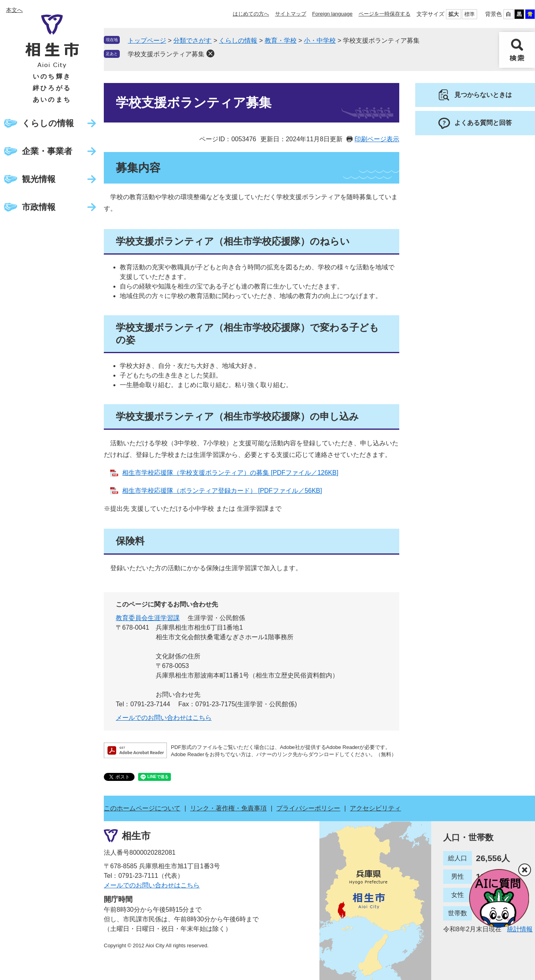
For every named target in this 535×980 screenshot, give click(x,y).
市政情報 (39, 207)
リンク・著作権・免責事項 (228, 808)
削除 (210, 53)
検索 (517, 50)
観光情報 (39, 179)
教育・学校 (281, 41)
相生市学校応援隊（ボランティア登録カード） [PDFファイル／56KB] (222, 491)
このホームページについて (142, 808)
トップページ (147, 41)
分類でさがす (192, 41)
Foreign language (332, 14)
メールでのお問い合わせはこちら (164, 718)
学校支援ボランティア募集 (166, 54)
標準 (470, 14)
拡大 (454, 14)
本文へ (14, 10)
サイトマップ (291, 14)
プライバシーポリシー (308, 808)
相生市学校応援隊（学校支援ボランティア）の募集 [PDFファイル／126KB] (230, 473)
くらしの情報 (48, 123)
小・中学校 (320, 41)
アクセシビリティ (375, 808)
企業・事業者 (47, 151)
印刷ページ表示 (377, 139)
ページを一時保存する (384, 14)
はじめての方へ (251, 14)
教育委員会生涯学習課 (148, 618)
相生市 (136, 836)
